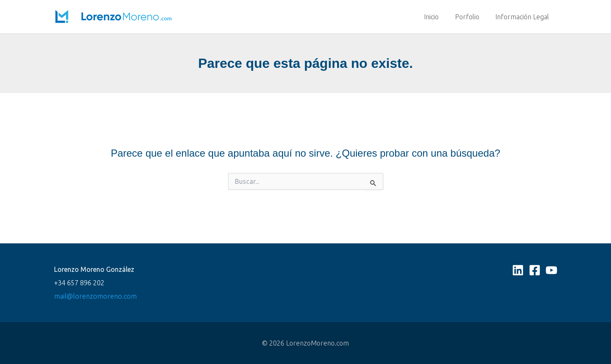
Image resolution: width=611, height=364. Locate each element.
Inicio (438, 17)
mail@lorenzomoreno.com (94, 296)
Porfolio (471, 17)
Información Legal (524, 17)
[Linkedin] (518, 270)
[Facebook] (535, 270)
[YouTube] (551, 270)
